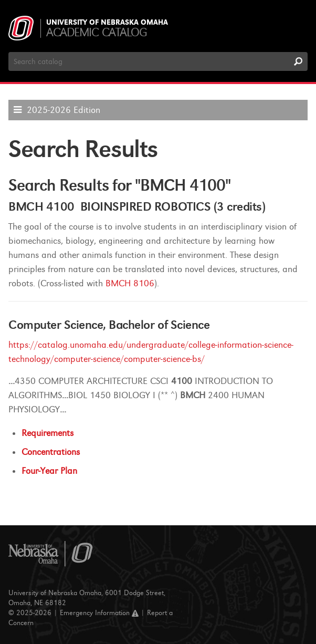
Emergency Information (99, 613)
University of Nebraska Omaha (107, 23)
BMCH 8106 (130, 283)
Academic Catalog (96, 32)
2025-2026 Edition (64, 110)
